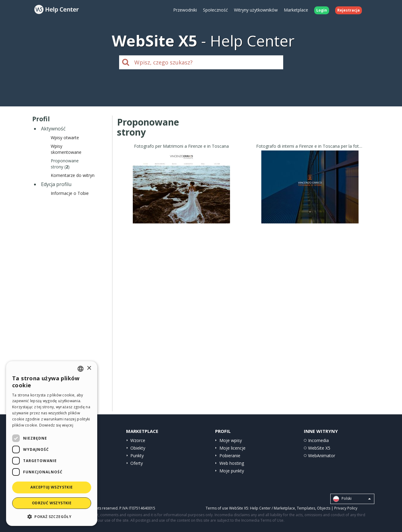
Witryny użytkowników (256, 10)
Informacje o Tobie (70, 193)
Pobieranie (230, 456)
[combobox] (81, 369)
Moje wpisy (231, 440)
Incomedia (318, 440)
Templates (306, 508)
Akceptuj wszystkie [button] (52, 487)
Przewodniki (185, 10)
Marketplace (296, 10)
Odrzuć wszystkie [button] (52, 503)
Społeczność (215, 10)
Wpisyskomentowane (66, 149)
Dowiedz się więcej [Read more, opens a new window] (56, 425)
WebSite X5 (319, 448)
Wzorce (138, 440)
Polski (352, 499)
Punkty (137, 456)
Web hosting (232, 463)
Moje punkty (232, 471)
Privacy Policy (346, 508)
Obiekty (138, 448)
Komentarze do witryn (73, 175)
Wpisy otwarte (65, 138)
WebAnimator (322, 456)
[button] (52, 516)
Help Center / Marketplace (273, 508)
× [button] (89, 368)
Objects (324, 508)
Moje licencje (232, 448)
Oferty (137, 463)
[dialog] (52, 444)
